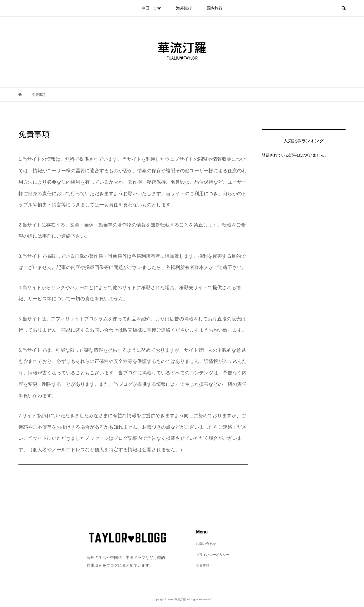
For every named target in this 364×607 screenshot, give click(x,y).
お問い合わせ (206, 544)
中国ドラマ (151, 8)
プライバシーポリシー (213, 555)
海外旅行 (184, 8)
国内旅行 (215, 8)
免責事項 (203, 566)
